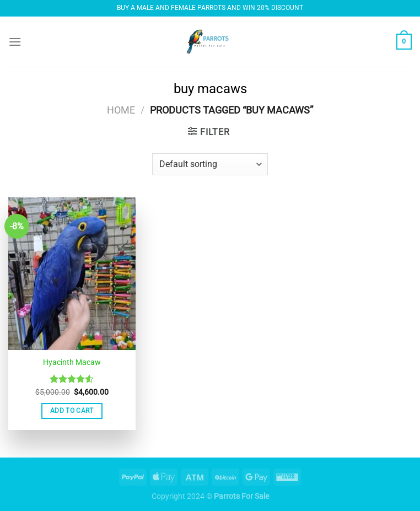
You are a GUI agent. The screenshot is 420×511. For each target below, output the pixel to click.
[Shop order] (210, 164)
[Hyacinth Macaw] (72, 274)
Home (121, 110)
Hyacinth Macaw (72, 362)
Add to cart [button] (72, 411)
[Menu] (15, 42)
